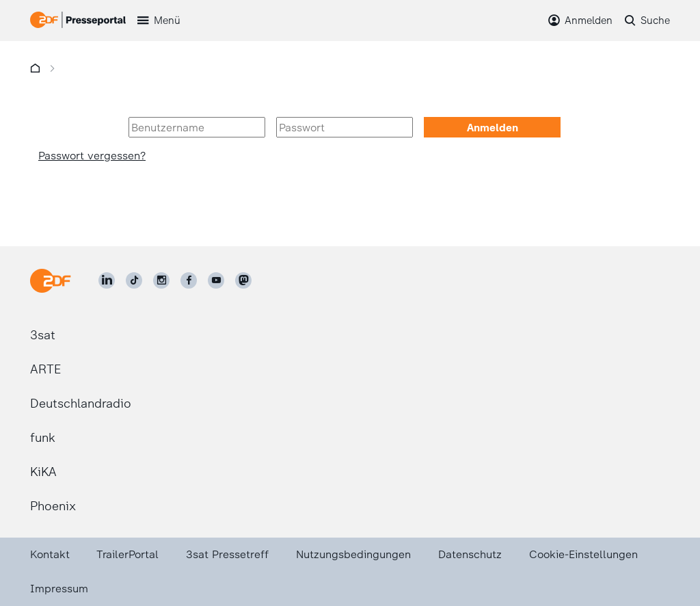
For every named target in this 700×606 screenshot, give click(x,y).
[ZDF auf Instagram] (161, 280)
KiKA (43, 472)
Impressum (59, 589)
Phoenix (53, 506)
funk (43, 438)
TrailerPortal (127, 554)
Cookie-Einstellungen (583, 554)
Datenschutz (470, 554)
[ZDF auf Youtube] (216, 280)
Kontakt (50, 554)
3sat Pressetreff (227, 554)
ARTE (45, 369)
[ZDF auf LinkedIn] (107, 280)
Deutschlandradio (81, 404)
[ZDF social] (243, 280)
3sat (43, 335)
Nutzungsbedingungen (353, 554)
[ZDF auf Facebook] (189, 280)
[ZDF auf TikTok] (134, 280)
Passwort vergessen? (92, 156)
